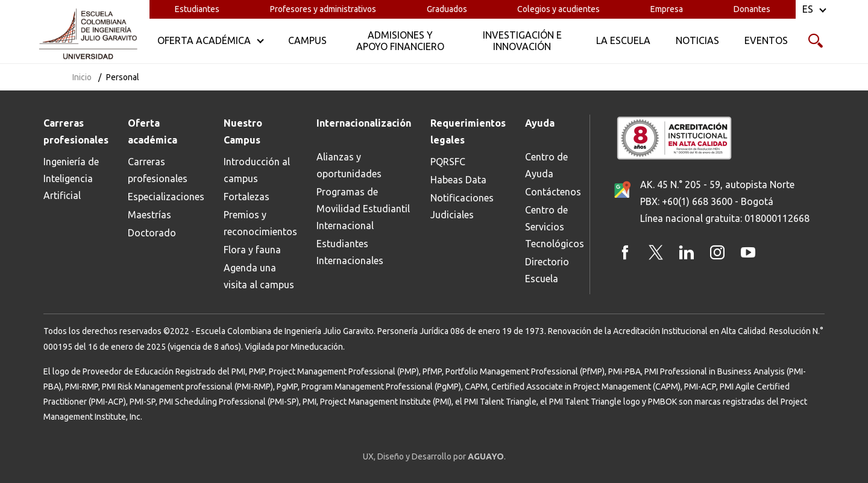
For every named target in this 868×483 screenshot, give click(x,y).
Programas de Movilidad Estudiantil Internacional (363, 209)
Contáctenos (553, 192)
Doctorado (152, 233)
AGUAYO (486, 456)
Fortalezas (247, 197)
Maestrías (149, 215)
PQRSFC (448, 162)
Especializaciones (166, 197)
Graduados (447, 9)
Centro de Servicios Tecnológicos (555, 227)
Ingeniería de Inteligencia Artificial (71, 178)
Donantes (752, 9)
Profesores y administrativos (323, 9)
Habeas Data (458, 180)
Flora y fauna (252, 250)
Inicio (82, 77)
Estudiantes (197, 9)
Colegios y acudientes (558, 9)
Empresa (667, 9)
